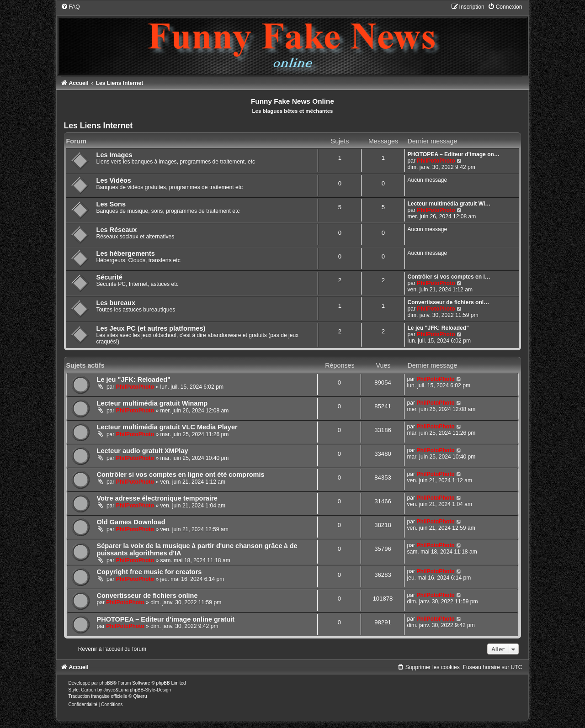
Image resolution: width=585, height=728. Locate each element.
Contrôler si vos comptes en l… (449, 277)
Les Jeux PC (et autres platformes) (151, 328)
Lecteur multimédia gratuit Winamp (152, 403)
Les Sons (111, 204)
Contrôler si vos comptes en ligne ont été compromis (181, 475)
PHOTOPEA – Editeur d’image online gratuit (166, 619)
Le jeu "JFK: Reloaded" (438, 328)
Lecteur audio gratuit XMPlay (143, 451)
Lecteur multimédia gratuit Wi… (449, 204)
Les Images (114, 155)
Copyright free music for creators (149, 572)
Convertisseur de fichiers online (147, 596)
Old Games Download (131, 522)
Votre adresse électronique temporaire (157, 498)
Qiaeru (140, 696)
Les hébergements (126, 253)
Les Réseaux (117, 230)
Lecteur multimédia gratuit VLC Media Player (167, 427)
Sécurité (109, 277)
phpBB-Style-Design (150, 690)
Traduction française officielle (98, 696)
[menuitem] (70, 7)
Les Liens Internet (98, 126)
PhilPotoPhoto (436, 161)
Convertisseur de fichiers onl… (448, 302)
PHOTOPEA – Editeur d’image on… (453, 154)
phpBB (106, 683)
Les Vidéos (114, 180)
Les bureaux (116, 303)
